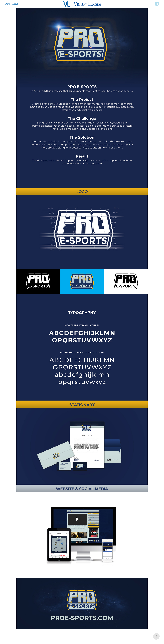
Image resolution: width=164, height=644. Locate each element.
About (15, 4)
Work (7, 4)
